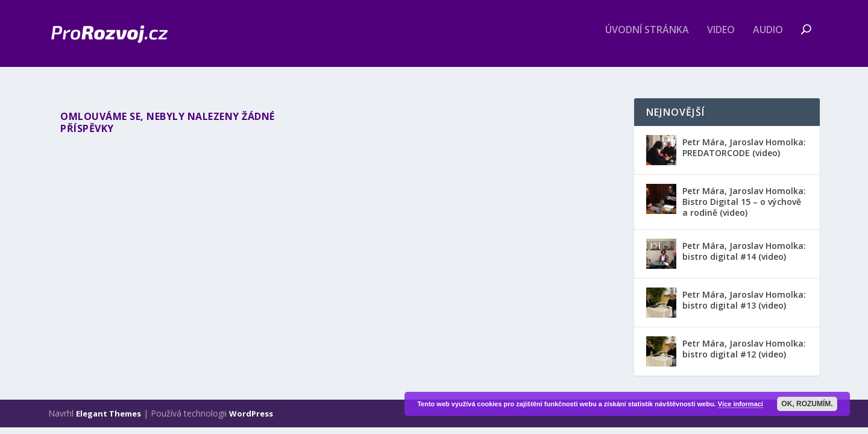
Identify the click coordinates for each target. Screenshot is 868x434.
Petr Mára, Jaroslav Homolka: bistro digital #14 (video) (744, 252)
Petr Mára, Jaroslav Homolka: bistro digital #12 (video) (744, 350)
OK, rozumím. (807, 404)
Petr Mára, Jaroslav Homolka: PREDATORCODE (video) (744, 148)
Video (721, 38)
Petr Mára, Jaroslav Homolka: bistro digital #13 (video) (744, 301)
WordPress (251, 415)
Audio (768, 38)
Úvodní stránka (647, 38)
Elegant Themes (108, 415)
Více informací (741, 404)
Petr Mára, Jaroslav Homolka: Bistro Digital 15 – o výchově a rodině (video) (744, 202)
